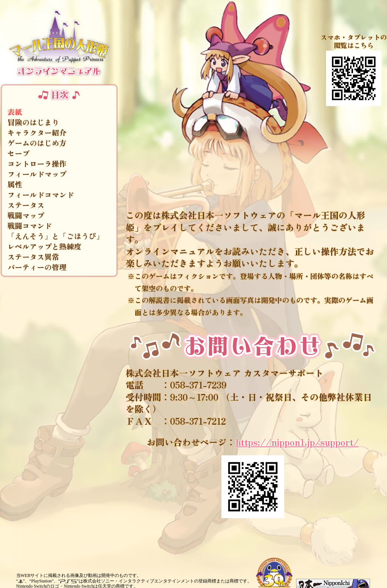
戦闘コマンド (30, 226)
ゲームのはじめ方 (37, 143)
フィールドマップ (37, 174)
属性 (15, 184)
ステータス (26, 205)
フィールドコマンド (41, 195)
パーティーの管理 (37, 267)
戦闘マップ (26, 215)
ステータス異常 (33, 257)
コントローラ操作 (37, 164)
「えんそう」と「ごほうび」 (55, 236)
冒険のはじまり (33, 122)
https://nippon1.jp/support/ (297, 442)
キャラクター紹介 (37, 133)
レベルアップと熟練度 (44, 247)
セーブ (18, 153)
